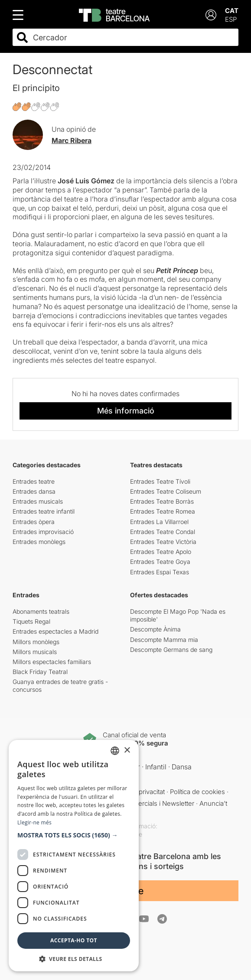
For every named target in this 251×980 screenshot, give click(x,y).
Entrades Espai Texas (160, 572)
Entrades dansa (34, 491)
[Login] (211, 15)
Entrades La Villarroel (159, 522)
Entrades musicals (38, 501)
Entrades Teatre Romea (163, 511)
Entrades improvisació (43, 532)
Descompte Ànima (155, 629)
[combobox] (133, 37)
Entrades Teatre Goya (160, 562)
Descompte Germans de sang (171, 650)
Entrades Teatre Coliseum (166, 491)
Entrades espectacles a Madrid (55, 631)
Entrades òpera (34, 522)
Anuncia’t (213, 803)
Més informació (126, 411)
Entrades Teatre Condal (163, 532)
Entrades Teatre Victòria (163, 542)
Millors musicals (35, 652)
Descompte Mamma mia (164, 640)
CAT (232, 11)
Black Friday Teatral (40, 672)
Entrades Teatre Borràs (162, 501)
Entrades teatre (34, 481)
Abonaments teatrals (41, 611)
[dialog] (74, 856)
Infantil (156, 767)
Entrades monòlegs (39, 542)
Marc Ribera (72, 140)
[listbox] (115, 751)
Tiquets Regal (31, 621)
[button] (74, 835)
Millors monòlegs (36, 642)
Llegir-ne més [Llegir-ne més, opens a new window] (34, 822)
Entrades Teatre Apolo (161, 552)
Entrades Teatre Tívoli (160, 481)
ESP (231, 19)
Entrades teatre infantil (44, 511)
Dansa (182, 767)
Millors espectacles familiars (52, 662)
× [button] (127, 750)
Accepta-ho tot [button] (74, 940)
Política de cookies (197, 792)
